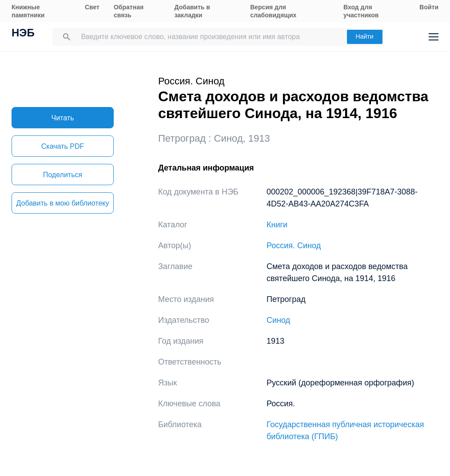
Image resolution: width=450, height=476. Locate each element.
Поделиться (63, 175)
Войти (429, 7)
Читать (63, 118)
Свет (92, 7)
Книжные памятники (28, 11)
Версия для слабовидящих (273, 11)
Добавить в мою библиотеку (62, 203)
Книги (277, 225)
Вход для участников (361, 11)
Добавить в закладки (192, 11)
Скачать (63, 146)
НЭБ (23, 34)
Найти (365, 36)
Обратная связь (129, 11)
